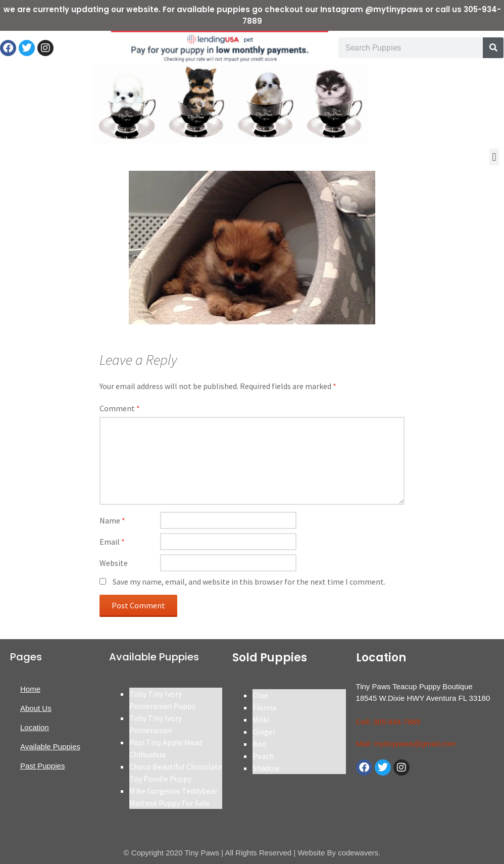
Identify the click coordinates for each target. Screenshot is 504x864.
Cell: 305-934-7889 (388, 722)
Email (112, 542)
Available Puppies (50, 747)
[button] (494, 157)
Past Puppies (42, 766)
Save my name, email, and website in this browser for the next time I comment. (249, 582)
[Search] (493, 48)
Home (30, 689)
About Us (36, 708)
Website (114, 563)
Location (35, 727)
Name (112, 520)
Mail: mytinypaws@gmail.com (406, 743)
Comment (120, 408)
